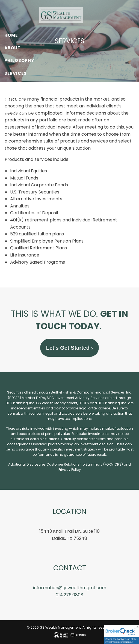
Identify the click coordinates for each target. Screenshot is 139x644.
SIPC (50, 398)
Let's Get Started (69, 348)
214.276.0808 (70, 595)
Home (11, 35)
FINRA (41, 398)
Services (16, 73)
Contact (16, 99)
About (12, 48)
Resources (18, 86)
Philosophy (19, 60)
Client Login (21, 111)
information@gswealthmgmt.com (70, 588)
